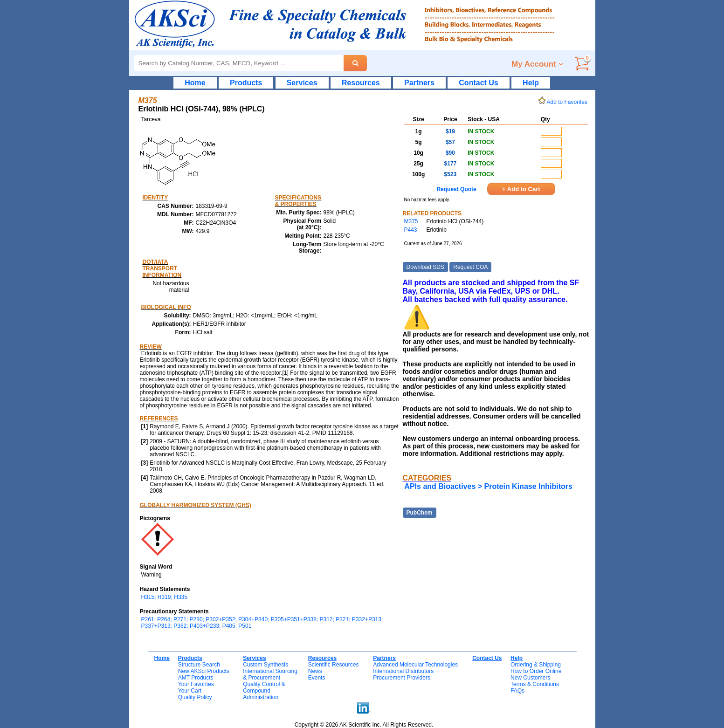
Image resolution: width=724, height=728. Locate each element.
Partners (419, 83)
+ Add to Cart (521, 189)
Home (195, 83)
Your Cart (190, 691)
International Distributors (403, 671)
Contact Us (478, 83)
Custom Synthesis (265, 665)
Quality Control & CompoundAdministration (264, 691)
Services (302, 83)
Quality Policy (195, 697)
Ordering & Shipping (536, 665)
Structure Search (199, 665)
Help (531, 83)
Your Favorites (196, 684)
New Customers (530, 678)
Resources (361, 83)
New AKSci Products (204, 671)
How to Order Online (536, 671)
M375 (411, 221)
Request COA (470, 267)
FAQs (517, 691)
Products (246, 83)
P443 (411, 230)
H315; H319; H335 (164, 597)
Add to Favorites (565, 102)
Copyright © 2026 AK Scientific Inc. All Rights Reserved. (364, 725)
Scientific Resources (334, 665)
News (315, 671)
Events (317, 678)
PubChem (420, 513)
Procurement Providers (402, 678)
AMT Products (196, 678)
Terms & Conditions (535, 684)
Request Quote (456, 189)
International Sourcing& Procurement (270, 674)
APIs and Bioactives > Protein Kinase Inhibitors (488, 486)
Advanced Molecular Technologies (415, 665)
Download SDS (425, 267)
